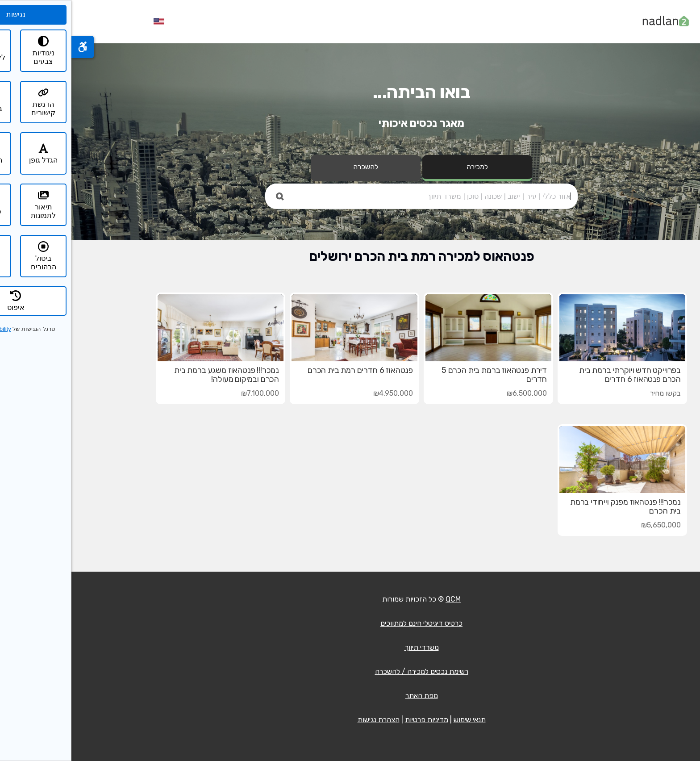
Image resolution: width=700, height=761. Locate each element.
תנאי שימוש (398, 720)
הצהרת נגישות (307, 720)
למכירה (406, 167)
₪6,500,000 (455, 393)
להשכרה (294, 167)
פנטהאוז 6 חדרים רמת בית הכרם (289, 370)
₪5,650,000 (590, 525)
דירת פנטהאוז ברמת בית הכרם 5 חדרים (423, 375)
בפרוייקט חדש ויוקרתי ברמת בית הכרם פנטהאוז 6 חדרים (558, 375)
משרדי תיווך (350, 647)
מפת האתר (350, 696)
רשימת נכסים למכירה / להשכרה (350, 671)
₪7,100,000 (189, 393)
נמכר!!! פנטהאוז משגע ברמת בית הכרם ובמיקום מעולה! (155, 375)
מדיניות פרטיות (355, 720)
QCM (382, 599)
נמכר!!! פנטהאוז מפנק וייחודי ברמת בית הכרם (554, 506)
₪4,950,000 (322, 393)
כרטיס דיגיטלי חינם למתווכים (350, 623)
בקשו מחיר (594, 393)
